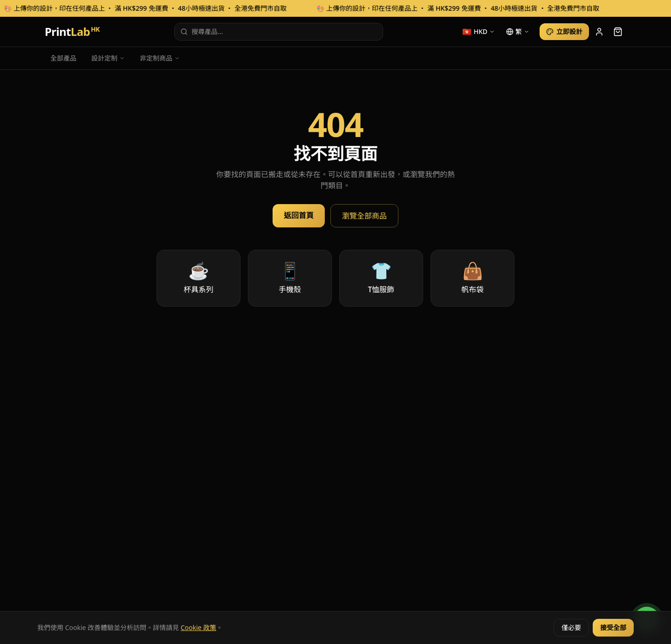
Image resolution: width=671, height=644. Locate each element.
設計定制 (108, 58)
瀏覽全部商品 (364, 216)
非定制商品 (160, 58)
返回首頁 (299, 215)
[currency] (479, 32)
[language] (518, 32)
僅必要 (571, 627)
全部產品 (63, 58)
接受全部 (613, 627)
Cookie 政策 (199, 627)
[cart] (618, 32)
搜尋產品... (202, 31)
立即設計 (564, 31)
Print (72, 32)
